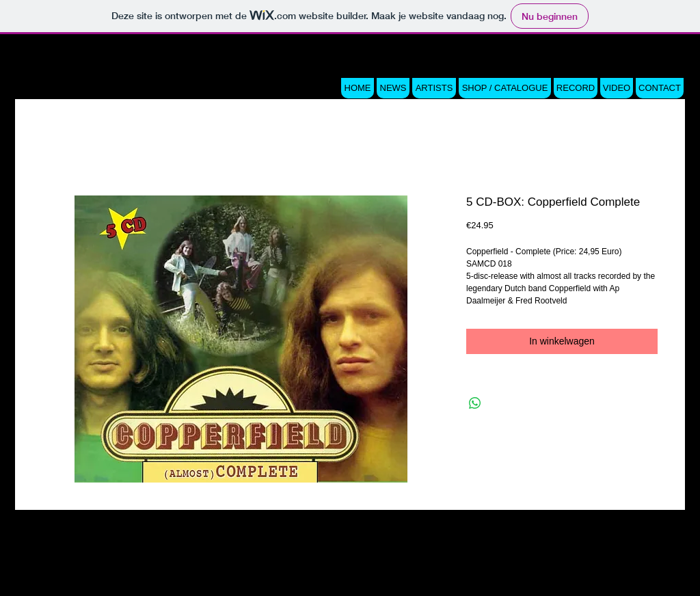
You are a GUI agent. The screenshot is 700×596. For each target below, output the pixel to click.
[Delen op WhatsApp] (475, 403)
